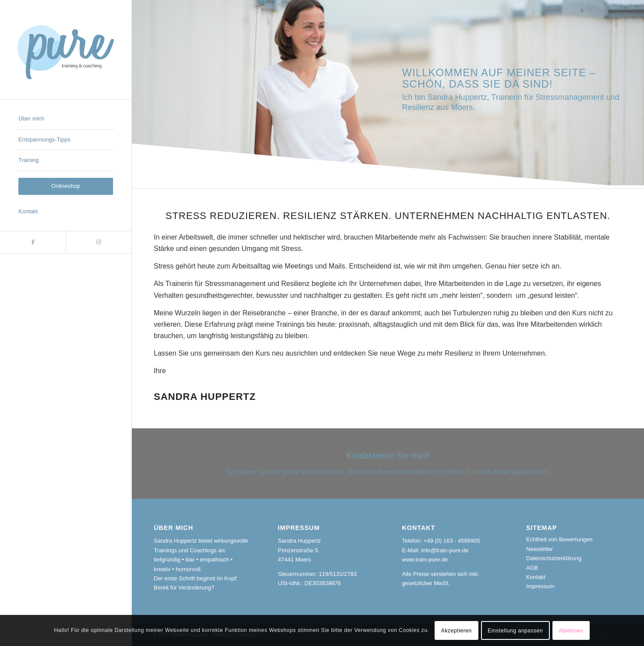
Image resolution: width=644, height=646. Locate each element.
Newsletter (540, 549)
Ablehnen (571, 631)
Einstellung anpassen (515, 631)
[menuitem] (66, 119)
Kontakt (536, 577)
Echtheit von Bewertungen (559, 539)
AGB (532, 568)
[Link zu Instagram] (99, 242)
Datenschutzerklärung (554, 558)
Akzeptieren (456, 631)
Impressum (540, 586)
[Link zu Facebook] (33, 242)
